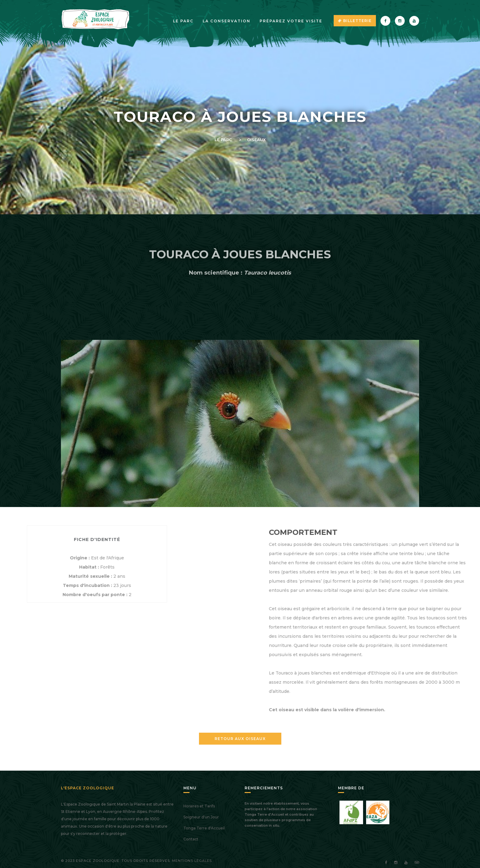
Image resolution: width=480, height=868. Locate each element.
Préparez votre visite (291, 21)
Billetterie (355, 21)
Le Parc (223, 140)
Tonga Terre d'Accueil (204, 828)
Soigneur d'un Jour (201, 817)
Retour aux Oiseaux (240, 739)
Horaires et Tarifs (199, 806)
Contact (191, 839)
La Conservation (227, 21)
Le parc (183, 21)
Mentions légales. (192, 861)
